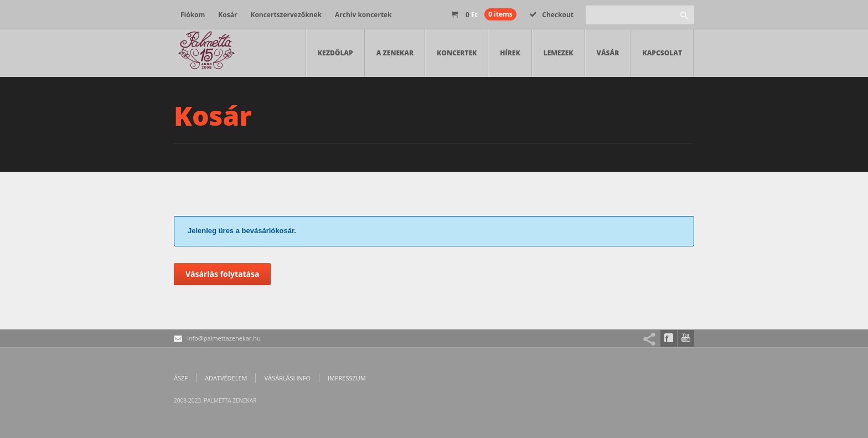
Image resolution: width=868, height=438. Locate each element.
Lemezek (559, 53)
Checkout (552, 15)
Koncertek (457, 53)
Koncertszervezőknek (286, 15)
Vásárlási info (287, 378)
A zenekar (395, 53)
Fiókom (193, 15)
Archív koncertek (363, 15)
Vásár (608, 53)
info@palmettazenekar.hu (224, 338)
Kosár (228, 15)
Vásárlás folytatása (222, 274)
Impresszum (347, 378)
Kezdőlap (335, 53)
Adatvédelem (226, 378)
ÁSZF (181, 378)
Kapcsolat (662, 53)
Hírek (510, 53)
